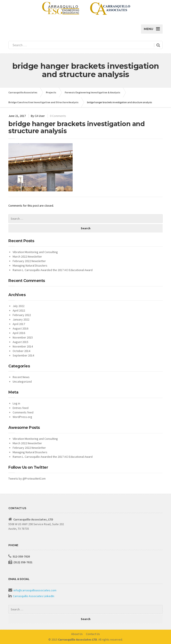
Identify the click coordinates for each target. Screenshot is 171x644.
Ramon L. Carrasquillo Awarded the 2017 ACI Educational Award (53, 270)
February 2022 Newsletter (29, 261)
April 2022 (19, 310)
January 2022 (21, 319)
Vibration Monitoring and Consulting (35, 252)
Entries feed (21, 408)
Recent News (21, 377)
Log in (16, 403)
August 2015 (20, 342)
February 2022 (22, 315)
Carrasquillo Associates (23, 92)
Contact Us (93, 634)
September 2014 (23, 355)
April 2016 (19, 333)
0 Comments (58, 116)
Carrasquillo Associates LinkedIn (34, 596)
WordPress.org (22, 417)
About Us (77, 634)
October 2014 (21, 351)
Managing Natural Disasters (30, 265)
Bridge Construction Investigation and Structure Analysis (43, 102)
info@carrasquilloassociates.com (35, 590)
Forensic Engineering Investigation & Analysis (92, 92)
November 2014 (23, 346)
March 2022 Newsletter (27, 256)
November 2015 (23, 337)
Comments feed (23, 412)
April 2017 (19, 324)
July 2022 (19, 306)
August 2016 (20, 328)
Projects (51, 92)
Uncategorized (22, 382)
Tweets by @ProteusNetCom (27, 479)
